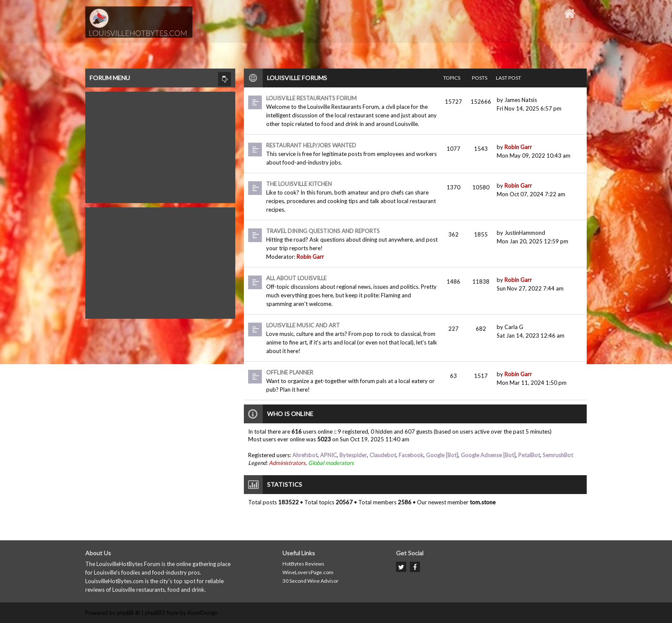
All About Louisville (296, 278)
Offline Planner (290, 372)
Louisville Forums (297, 78)
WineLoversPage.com (308, 572)
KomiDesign (203, 613)
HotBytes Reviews (303, 564)
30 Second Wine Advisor (310, 581)
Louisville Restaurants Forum (311, 98)
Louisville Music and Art (303, 325)
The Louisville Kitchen (299, 184)
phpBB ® (129, 613)
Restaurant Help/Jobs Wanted (311, 145)
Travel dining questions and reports (323, 231)
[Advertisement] (160, 145)
